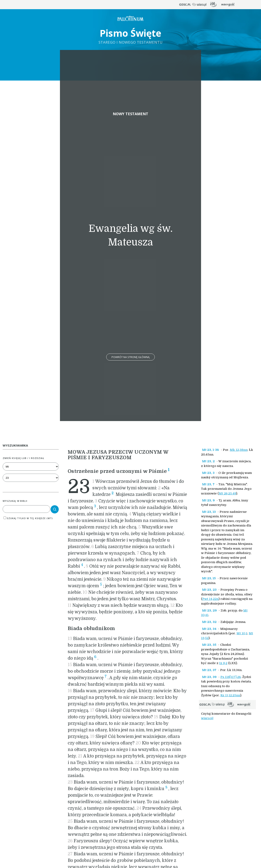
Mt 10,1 (242, 633)
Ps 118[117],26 (231, 677)
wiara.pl (207, 718)
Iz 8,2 (223, 663)
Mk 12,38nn (239, 450)
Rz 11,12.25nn (230, 695)
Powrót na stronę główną (130, 357)
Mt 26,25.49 (227, 493)
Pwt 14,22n (210, 599)
